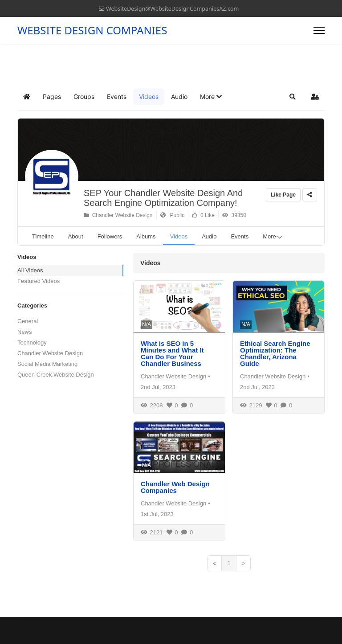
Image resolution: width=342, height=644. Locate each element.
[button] (211, 97)
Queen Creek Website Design (56, 375)
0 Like (203, 215)
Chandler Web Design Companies (175, 487)
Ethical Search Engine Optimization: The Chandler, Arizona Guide (275, 353)
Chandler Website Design (118, 215)
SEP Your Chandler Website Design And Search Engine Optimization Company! (163, 198)
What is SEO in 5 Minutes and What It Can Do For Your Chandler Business (172, 353)
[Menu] (319, 30)
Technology (32, 343)
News (25, 332)
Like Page (283, 195)
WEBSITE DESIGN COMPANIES (92, 30)
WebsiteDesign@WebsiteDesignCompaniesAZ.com (172, 9)
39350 (234, 215)
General (28, 321)
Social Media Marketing (47, 364)
